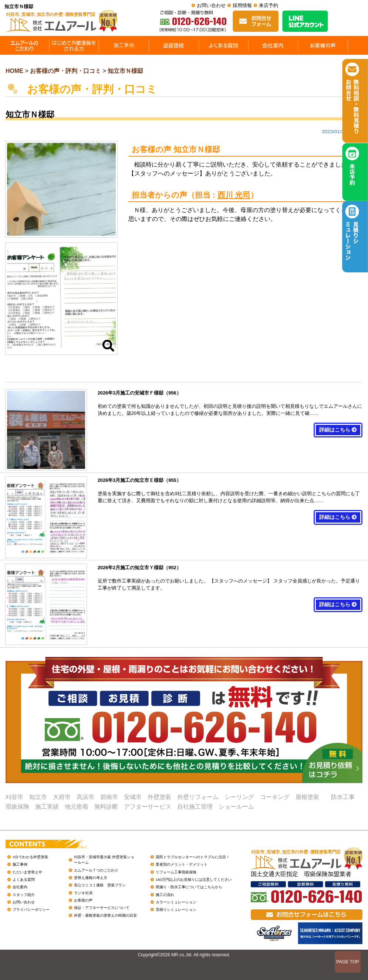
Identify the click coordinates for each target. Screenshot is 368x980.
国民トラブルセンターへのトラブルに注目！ (193, 857)
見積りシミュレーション (176, 909)
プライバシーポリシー (31, 909)
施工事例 (20, 864)
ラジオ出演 (83, 893)
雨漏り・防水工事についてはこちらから (189, 887)
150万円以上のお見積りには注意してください (194, 880)
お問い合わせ (211, 5)
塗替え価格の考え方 (91, 878)
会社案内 (20, 887)
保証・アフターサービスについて (102, 908)
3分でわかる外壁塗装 (30, 857)
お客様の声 (83, 900)
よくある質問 (24, 880)
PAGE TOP (348, 962)
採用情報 (242, 5)
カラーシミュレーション (176, 902)
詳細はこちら (338, 430)
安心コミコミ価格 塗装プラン (100, 885)
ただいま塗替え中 (27, 872)
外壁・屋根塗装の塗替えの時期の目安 (105, 915)
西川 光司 (234, 195)
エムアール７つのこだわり (96, 870)
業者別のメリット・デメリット (182, 864)
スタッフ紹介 (24, 895)
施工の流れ (165, 895)
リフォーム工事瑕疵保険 (176, 872)
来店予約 (269, 5)
